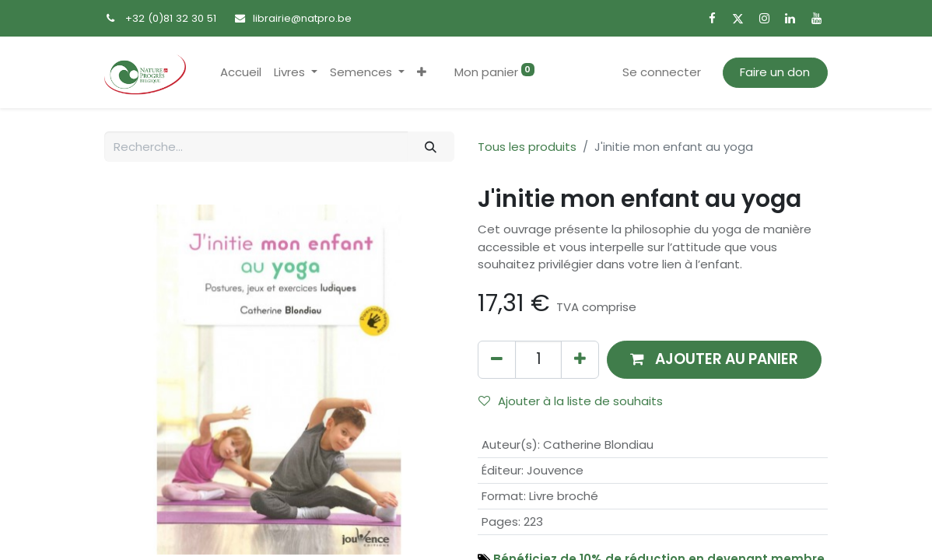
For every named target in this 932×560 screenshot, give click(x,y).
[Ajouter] (580, 360)
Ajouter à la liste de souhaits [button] (571, 401)
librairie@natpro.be (302, 18)
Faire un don (775, 72)
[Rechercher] (431, 147)
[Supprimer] (497, 360)
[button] (422, 73)
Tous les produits (527, 147)
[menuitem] (241, 73)
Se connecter (662, 72)
